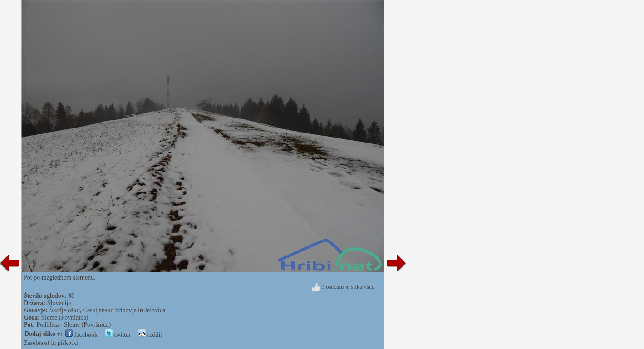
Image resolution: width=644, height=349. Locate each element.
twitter (118, 335)
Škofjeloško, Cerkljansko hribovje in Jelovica (107, 310)
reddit (150, 335)
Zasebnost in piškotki (51, 343)
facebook (81, 335)
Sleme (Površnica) (65, 317)
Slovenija (59, 303)
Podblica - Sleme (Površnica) (74, 325)
